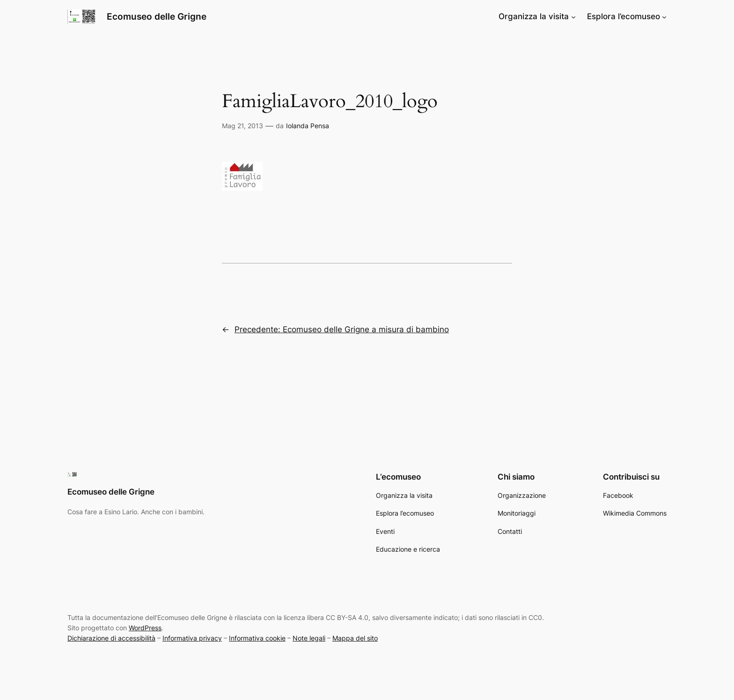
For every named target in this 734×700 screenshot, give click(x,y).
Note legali (309, 638)
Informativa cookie (257, 638)
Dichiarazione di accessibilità (111, 638)
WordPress (145, 628)
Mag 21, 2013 (242, 126)
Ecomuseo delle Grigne (157, 16)
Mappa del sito (355, 638)
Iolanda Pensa (308, 126)
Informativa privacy (192, 638)
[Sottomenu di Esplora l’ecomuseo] (664, 16)
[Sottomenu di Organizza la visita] (573, 16)
